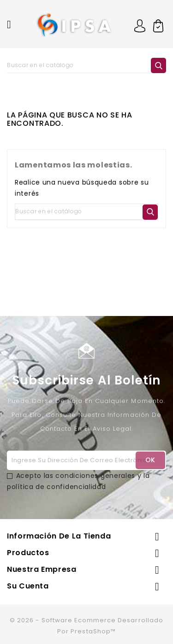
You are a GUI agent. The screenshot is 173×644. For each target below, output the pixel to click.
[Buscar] (86, 65)
